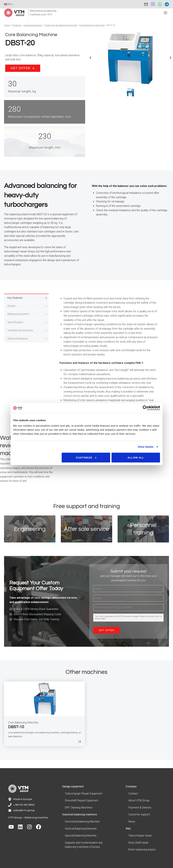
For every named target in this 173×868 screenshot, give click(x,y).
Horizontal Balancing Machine (82, 822)
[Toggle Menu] (165, 13)
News (132, 822)
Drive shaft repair (138, 843)
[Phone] (128, 617)
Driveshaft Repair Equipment (82, 801)
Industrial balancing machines (80, 815)
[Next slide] (170, 58)
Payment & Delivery (140, 808)
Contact (133, 794)
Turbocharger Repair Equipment (61, 25)
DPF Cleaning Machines (79, 808)
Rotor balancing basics (142, 850)
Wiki (128, 829)
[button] (130, 92)
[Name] (128, 598)
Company (131, 787)
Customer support (139, 815)
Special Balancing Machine (81, 836)
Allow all (136, 457)
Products (17, 25)
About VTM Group (139, 801)
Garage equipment (33, 25)
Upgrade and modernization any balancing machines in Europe (84, 845)
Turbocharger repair (140, 836)
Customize (86, 457)
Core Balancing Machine (92, 25)
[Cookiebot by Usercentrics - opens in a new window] (145, 408)
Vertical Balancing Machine (81, 829)
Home (7, 25)
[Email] (128, 607)
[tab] (26, 308)
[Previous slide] (91, 58)
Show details (146, 447)
